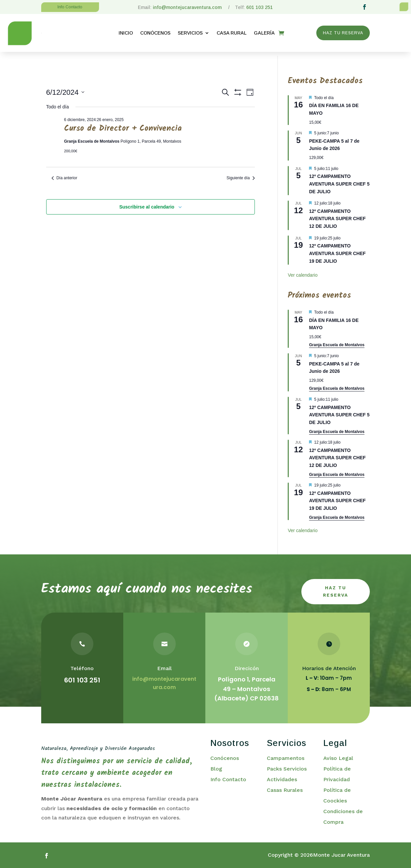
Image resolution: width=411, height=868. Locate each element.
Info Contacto (228, 778)
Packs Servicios (287, 767)
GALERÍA (264, 33)
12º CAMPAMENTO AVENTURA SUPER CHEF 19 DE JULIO (337, 250)
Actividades (282, 778)
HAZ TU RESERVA (343, 33)
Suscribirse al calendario (147, 203)
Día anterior (64, 174)
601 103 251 (259, 7)
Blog (216, 767)
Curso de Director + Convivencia (123, 125)
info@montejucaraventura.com (188, 7)
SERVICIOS (190, 33)
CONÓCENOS (155, 33)
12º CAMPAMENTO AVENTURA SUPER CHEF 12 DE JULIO (337, 215)
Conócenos (225, 757)
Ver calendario (303, 271)
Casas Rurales (285, 789)
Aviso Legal (338, 757)
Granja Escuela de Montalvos (337, 341)
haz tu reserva (336, 589)
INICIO (126, 33)
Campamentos (286, 757)
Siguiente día (241, 174)
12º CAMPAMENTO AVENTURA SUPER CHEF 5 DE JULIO (339, 180)
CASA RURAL (232, 33)
